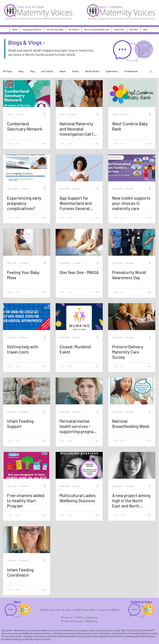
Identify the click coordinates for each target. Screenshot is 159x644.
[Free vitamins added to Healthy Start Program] (27, 465)
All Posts (8, 71)
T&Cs (79, 617)
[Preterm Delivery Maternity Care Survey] (132, 317)
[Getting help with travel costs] (27, 317)
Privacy (67, 617)
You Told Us (47, 71)
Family (75, 71)
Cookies (92, 617)
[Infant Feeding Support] (27, 391)
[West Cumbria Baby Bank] (132, 94)
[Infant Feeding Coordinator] (27, 540)
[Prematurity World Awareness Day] (132, 242)
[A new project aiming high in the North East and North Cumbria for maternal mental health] (132, 465)
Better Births (92, 71)
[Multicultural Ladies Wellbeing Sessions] (79, 465)
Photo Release (72, 621)
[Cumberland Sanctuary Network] (27, 94)
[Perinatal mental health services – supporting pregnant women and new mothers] (79, 391)
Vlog (32, 71)
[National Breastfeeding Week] (132, 391)
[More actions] (46, 114)
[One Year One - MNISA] (79, 242)
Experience (112, 71)
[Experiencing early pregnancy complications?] (27, 168)
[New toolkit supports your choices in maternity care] (132, 168)
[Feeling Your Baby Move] (27, 242)
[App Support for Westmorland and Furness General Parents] (79, 168)
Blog (21, 71)
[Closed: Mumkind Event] (79, 317)
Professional (131, 71)
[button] (32, 30)
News (63, 71)
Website (92, 621)
